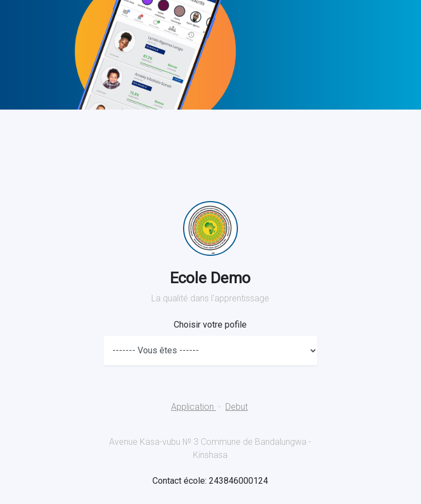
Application (194, 407)
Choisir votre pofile (210, 325)
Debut (237, 407)
